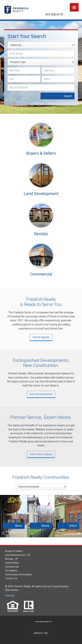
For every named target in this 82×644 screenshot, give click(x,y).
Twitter (53, 6)
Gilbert (73, 526)
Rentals (9, 559)
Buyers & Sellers (14, 551)
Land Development (15, 555)
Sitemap (10, 596)
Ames (19, 526)
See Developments (41, 394)
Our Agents (11, 571)
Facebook (44, 6)
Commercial (12, 567)
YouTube (61, 6)
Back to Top (41, 633)
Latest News (12, 563)
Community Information (18, 575)
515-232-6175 (54, 14)
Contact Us (11, 578)
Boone (46, 526)
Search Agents (41, 337)
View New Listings (41, 454)
